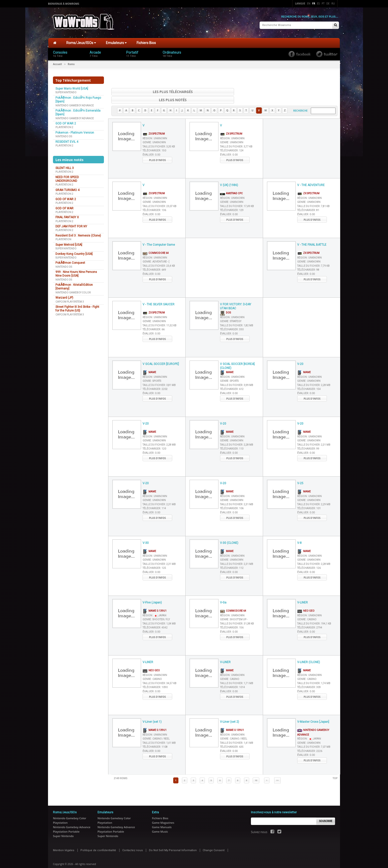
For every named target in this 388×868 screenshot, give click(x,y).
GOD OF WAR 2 (66, 123)
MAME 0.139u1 (155, 602)
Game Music (160, 823)
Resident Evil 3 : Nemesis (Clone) (78, 235)
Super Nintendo (66, 92)
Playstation (63, 239)
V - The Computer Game (159, 236)
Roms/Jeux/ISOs (81, 42)
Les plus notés (286, 91)
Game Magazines (163, 814)
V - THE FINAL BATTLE (312, 236)
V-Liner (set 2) (230, 713)
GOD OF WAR (64, 208)
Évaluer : (151, 146)
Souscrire (326, 812)
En (309, 3)
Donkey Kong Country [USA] (74, 253)
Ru (333, 3)
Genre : (154, 134)
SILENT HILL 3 (65, 168)
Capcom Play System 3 (70, 301)
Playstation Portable (66, 823)
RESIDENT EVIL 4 (67, 141)
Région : (155, 130)
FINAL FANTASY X (67, 217)
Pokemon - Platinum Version (75, 132)
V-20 (300, 355)
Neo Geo (306, 602)
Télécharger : (154, 142)
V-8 (299, 534)
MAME (149, 364)
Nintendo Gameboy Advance (75, 105)
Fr (314, 3)
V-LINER (303, 594)
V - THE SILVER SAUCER (158, 296)
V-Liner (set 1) (152, 713)
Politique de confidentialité (98, 842)
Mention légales (64, 842)
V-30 (146, 534)
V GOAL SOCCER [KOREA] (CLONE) (237, 357)
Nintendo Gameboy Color (73, 292)
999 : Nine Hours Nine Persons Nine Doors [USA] (76, 273)
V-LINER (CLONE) (309, 653)
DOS (225, 304)
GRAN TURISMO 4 (67, 190)
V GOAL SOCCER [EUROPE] (161, 355)
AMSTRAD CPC (231, 185)
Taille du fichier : (159, 138)
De (328, 3)
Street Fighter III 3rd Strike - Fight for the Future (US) (77, 308)
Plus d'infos (157, 151)
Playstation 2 (64, 127)
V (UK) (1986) (229, 176)
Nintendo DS (64, 136)
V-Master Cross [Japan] (313, 713)
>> (277, 772)
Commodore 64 (156, 244)
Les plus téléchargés (163, 91)
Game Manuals (162, 818)
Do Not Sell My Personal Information (173, 842)
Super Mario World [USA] (72, 88)
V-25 (300, 475)
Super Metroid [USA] (69, 244)
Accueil (57, 64)
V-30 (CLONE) (229, 534)
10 (256, 772)
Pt (323, 3)
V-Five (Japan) (152, 594)
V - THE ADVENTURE (311, 176)
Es (318, 3)
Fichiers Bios (146, 42)
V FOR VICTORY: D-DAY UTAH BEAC (236, 298)
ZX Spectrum (154, 125)
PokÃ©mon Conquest (70, 262)
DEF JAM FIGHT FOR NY (71, 226)
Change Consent (214, 842)
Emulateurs (116, 42)
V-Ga (223, 594)
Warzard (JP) (64, 297)
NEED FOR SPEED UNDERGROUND (67, 179)
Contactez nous (133, 842)
